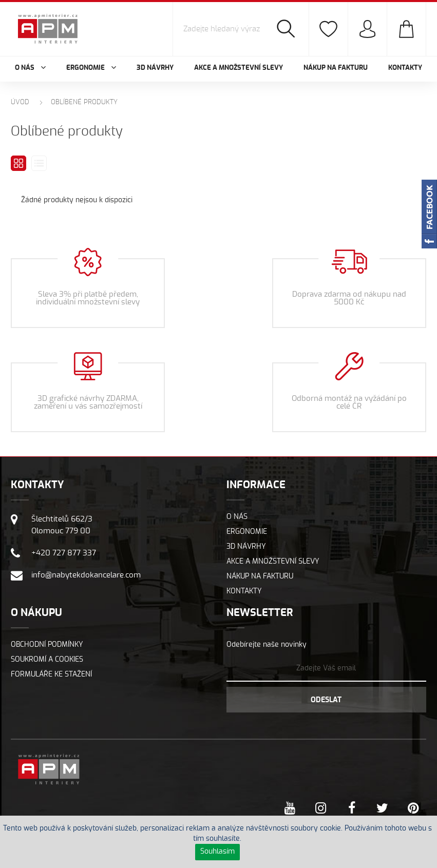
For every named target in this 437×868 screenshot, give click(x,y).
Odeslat (326, 700)
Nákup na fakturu (336, 68)
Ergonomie (247, 532)
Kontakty (405, 68)
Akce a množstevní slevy (239, 68)
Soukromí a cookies (47, 660)
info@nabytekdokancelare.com (86, 575)
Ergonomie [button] (91, 68)
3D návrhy (155, 68)
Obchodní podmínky (47, 645)
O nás (237, 517)
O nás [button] (30, 68)
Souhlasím (217, 852)
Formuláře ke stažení (51, 674)
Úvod (20, 102)
